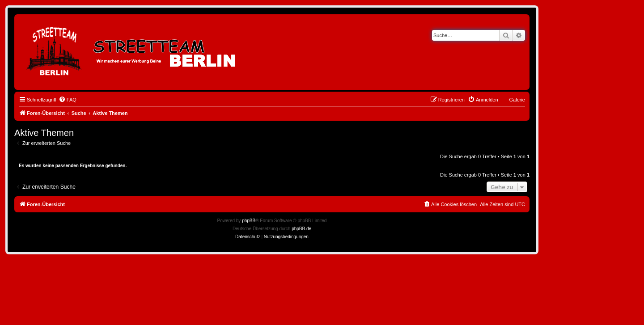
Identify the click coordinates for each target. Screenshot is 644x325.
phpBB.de (301, 229)
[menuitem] (68, 100)
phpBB (249, 221)
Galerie (517, 100)
